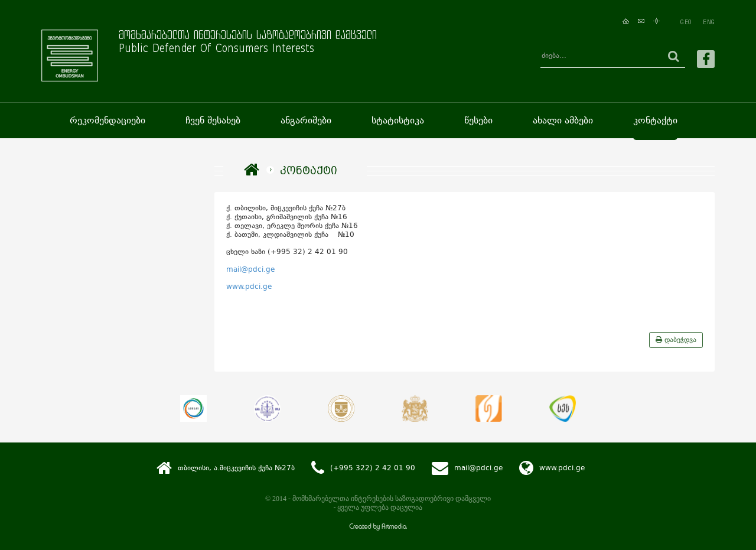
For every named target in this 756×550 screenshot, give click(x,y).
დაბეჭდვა (676, 340)
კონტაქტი (655, 120)
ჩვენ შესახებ (213, 120)
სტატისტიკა (398, 120)
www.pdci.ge (249, 287)
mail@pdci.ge (250, 269)
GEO (686, 22)
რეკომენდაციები (107, 120)
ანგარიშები (306, 120)
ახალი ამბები (563, 120)
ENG (709, 22)
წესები (478, 120)
